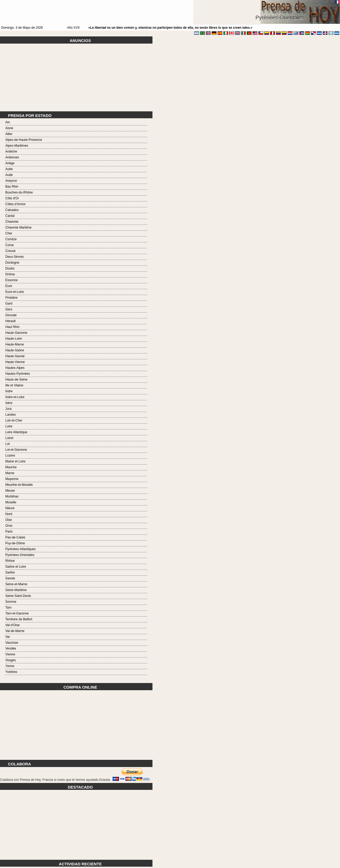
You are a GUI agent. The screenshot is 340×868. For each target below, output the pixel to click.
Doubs (10, 268)
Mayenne (12, 479)
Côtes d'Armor (15, 204)
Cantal (10, 216)
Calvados (12, 210)
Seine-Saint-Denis (18, 596)
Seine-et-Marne (16, 584)
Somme (11, 602)
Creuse (10, 251)
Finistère (11, 298)
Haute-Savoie (15, 356)
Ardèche (11, 151)
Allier (9, 134)
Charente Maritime (18, 227)
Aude (9, 175)
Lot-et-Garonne (16, 450)
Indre (9, 391)
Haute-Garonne (16, 333)
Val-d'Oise (12, 625)
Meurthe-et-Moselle (19, 485)
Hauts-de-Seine (16, 380)
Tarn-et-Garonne (17, 613)
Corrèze (11, 239)
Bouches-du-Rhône (19, 192)
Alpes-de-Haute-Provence (24, 140)
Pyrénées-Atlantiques (20, 549)
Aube (9, 169)
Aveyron (11, 181)
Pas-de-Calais (15, 537)
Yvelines (11, 672)
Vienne (10, 654)
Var (8, 637)
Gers (9, 309)
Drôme (10, 274)
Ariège (10, 163)
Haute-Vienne (15, 362)
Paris (9, 532)
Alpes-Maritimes (17, 146)
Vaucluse (12, 643)
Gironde (11, 315)
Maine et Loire (15, 461)
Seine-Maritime (16, 590)
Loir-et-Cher (14, 420)
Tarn (8, 608)
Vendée (11, 648)
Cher (9, 233)
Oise (9, 520)
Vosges (10, 660)
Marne (10, 473)
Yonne (10, 666)
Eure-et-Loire (15, 292)
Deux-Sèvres (14, 257)
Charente (12, 222)
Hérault (10, 321)
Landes (10, 415)
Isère (9, 403)
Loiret (9, 438)
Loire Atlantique (16, 432)
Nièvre (10, 508)
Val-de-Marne (15, 631)
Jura (8, 409)
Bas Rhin (12, 187)
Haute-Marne (15, 344)
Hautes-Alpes (15, 368)
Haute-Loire (14, 339)
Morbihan (12, 496)
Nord (9, 514)
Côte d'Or (12, 198)
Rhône (10, 561)
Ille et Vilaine (14, 385)
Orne (9, 526)
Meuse (10, 491)
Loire (9, 426)
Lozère (10, 456)
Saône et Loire (16, 567)
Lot (8, 444)
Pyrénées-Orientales (20, 555)
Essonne (12, 280)
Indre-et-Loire (15, 397)
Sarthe (10, 572)
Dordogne (12, 263)
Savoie (10, 578)
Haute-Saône (15, 350)
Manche (11, 467)
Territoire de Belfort (19, 619)
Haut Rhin (12, 327)
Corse (10, 245)
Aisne (9, 128)
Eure (9, 286)
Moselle (11, 502)
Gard (9, 304)
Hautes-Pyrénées (18, 374)
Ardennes (12, 157)
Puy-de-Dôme (15, 543)
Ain (8, 122)
